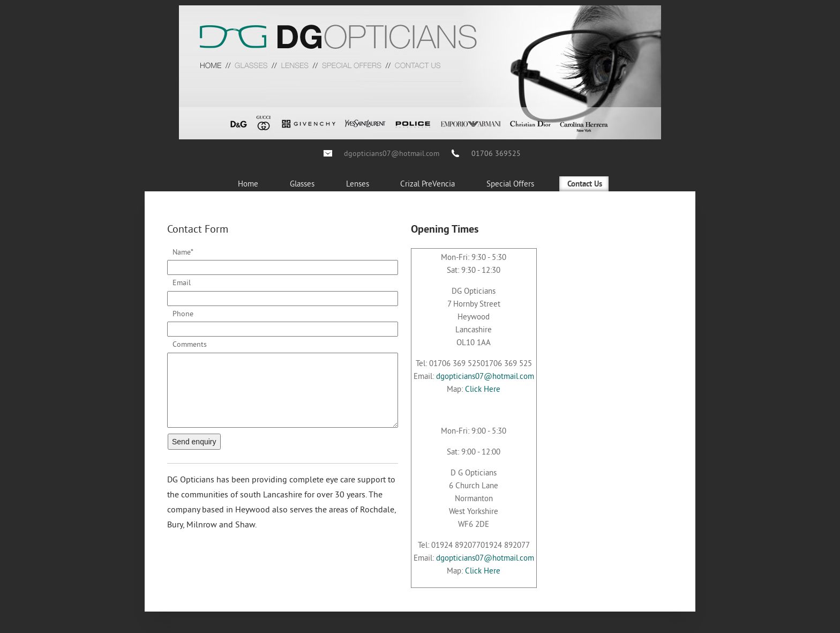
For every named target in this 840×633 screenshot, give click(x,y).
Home (248, 184)
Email (182, 282)
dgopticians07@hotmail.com (392, 153)
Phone (183, 314)
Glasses (302, 184)
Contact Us (585, 185)
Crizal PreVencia (427, 184)
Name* (183, 252)
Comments (190, 344)
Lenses (358, 184)
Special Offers (510, 184)
